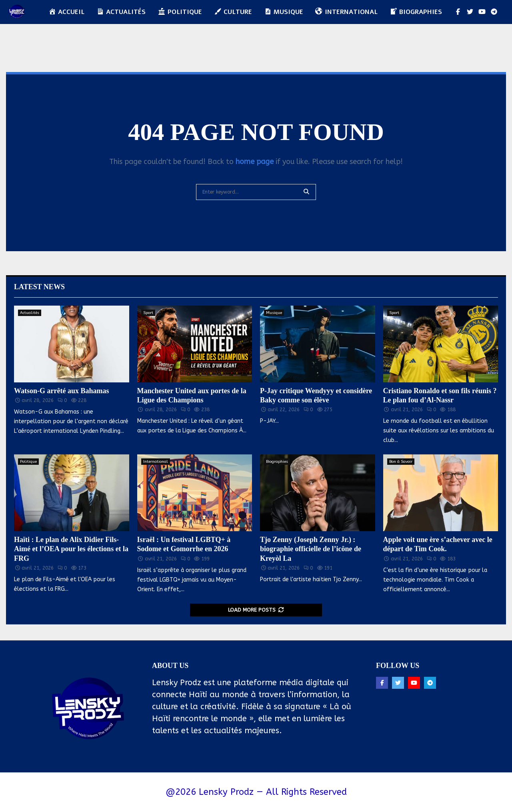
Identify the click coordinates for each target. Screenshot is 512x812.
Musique (274, 313)
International (156, 462)
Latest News (39, 287)
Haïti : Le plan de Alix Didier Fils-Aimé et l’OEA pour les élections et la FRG (71, 549)
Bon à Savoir (401, 462)
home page (255, 162)
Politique (180, 12)
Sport (148, 313)
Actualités (30, 313)
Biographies (277, 462)
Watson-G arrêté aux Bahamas (62, 391)
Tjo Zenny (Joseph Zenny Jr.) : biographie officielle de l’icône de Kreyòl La (311, 549)
